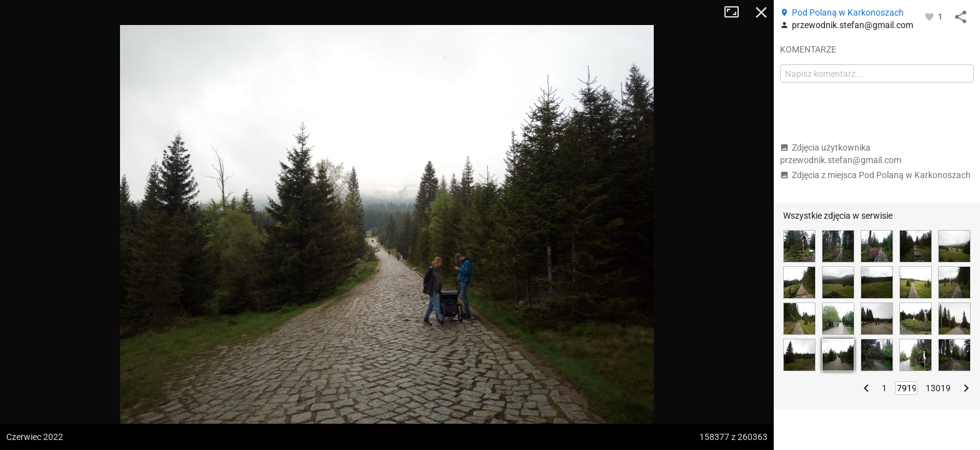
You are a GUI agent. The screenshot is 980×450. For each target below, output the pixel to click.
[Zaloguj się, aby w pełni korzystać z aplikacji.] (930, 16)
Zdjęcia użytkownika (841, 154)
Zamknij (761, 12)
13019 (938, 388)
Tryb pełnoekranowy (736, 12)
